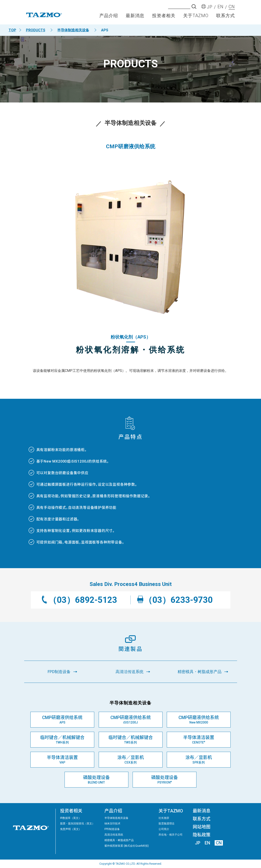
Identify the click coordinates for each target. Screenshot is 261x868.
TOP (12, 30)
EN (207, 843)
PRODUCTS (36, 30)
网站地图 (202, 827)
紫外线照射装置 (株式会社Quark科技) (127, 846)
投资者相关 (164, 17)
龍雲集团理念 (167, 824)
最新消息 (135, 17)
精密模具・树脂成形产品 (119, 840)
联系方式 (226, 17)
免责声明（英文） (71, 829)
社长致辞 (164, 818)
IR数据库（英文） (71, 818)
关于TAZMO (196, 17)
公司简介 (164, 829)
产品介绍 (109, 17)
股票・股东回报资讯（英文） (77, 824)
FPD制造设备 (112, 829)
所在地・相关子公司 (171, 835)
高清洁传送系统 (114, 835)
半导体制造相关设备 (73, 30)
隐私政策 (202, 835)
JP (198, 843)
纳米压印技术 (112, 824)
